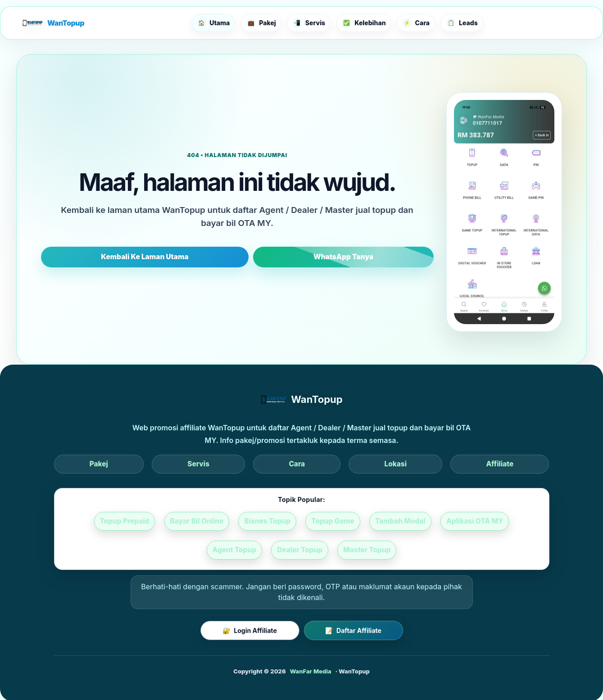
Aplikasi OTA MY (437, 522)
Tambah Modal (365, 522)
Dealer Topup (269, 551)
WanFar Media (311, 672)
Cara (297, 464)
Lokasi (340, 464)
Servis (254, 464)
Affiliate (389, 464)
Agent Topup (506, 522)
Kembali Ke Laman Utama (194, 257)
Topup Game (300, 522)
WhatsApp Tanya (295, 257)
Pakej (209, 464)
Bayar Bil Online (170, 522)
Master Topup (333, 551)
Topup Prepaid (100, 522)
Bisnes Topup (238, 522)
